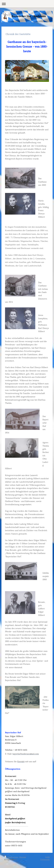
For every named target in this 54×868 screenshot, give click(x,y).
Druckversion (11, 857)
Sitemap (23, 857)
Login (47, 857)
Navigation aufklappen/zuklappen (27, 4)
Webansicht (45, 859)
